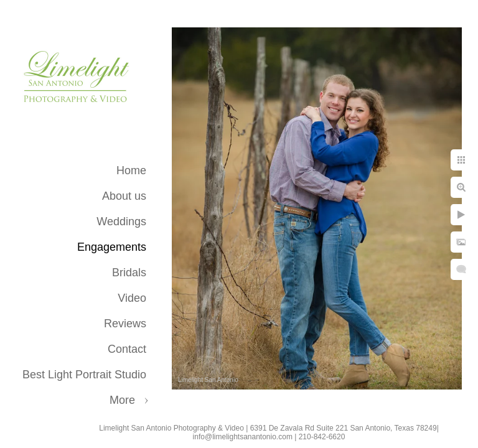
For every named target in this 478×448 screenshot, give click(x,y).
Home (131, 170)
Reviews (125, 324)
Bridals (129, 273)
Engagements (112, 247)
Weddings (121, 222)
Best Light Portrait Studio (84, 375)
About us (124, 196)
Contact (127, 349)
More (122, 400)
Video (132, 298)
